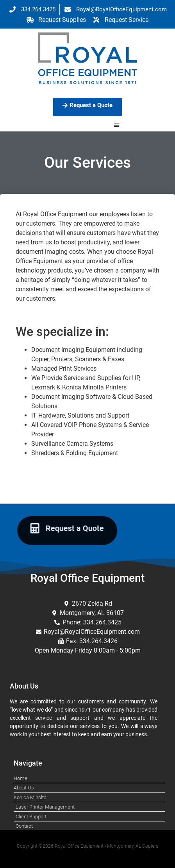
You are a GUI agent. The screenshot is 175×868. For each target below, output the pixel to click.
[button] (117, 125)
